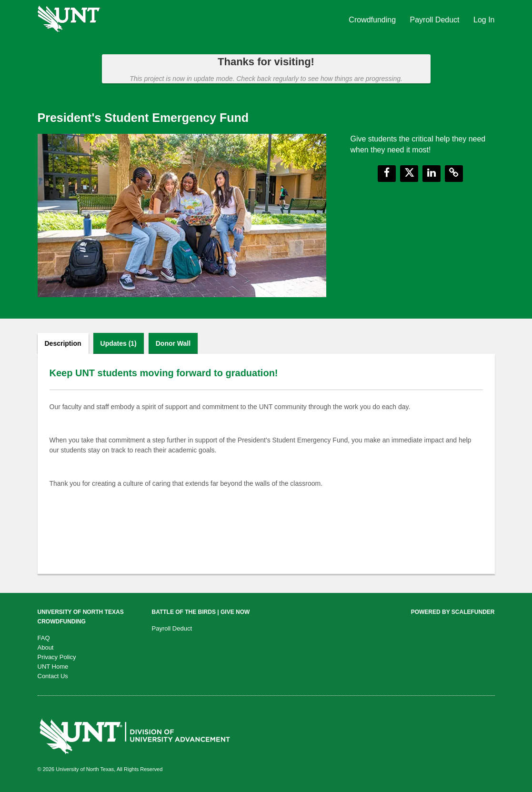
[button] (387, 174)
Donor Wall (173, 343)
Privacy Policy (57, 657)
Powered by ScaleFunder (453, 612)
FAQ (44, 638)
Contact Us (53, 676)
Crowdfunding (373, 20)
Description (63, 343)
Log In (484, 20)
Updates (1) (119, 343)
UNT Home (53, 667)
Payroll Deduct (436, 20)
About (46, 647)
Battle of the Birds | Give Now (201, 612)
